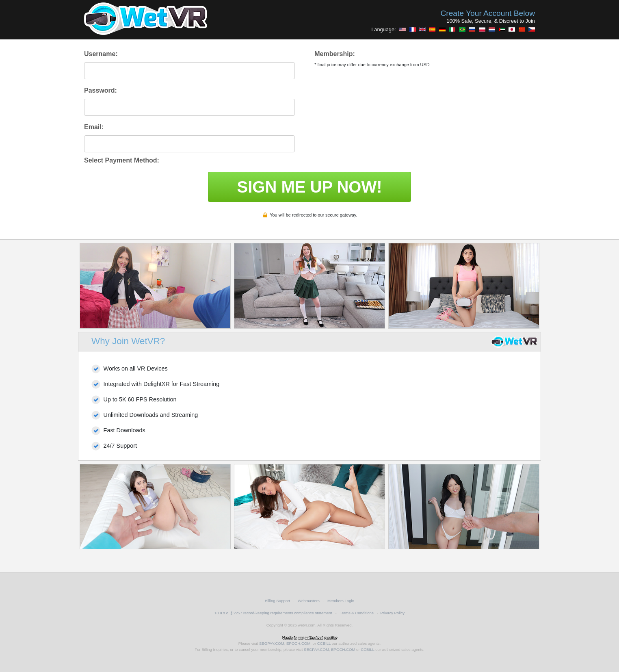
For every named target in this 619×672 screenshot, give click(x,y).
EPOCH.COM (298, 643)
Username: (101, 54)
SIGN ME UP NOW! (309, 187)
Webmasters (309, 601)
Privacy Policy (392, 613)
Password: (101, 90)
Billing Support (277, 601)
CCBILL (324, 643)
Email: (94, 127)
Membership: (335, 54)
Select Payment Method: (122, 160)
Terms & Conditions (357, 613)
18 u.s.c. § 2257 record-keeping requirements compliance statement (273, 613)
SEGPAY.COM (272, 643)
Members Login (341, 601)
